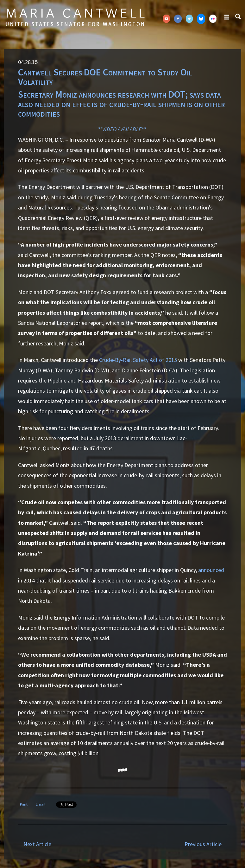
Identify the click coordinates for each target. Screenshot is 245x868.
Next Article (37, 844)
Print (24, 804)
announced (211, 570)
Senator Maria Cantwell (75, 17)
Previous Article (203, 844)
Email (41, 804)
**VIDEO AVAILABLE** (122, 129)
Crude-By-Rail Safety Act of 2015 (138, 360)
